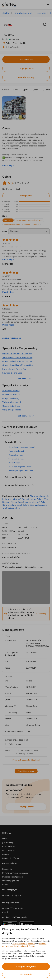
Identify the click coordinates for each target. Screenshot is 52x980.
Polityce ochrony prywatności (24, 944)
